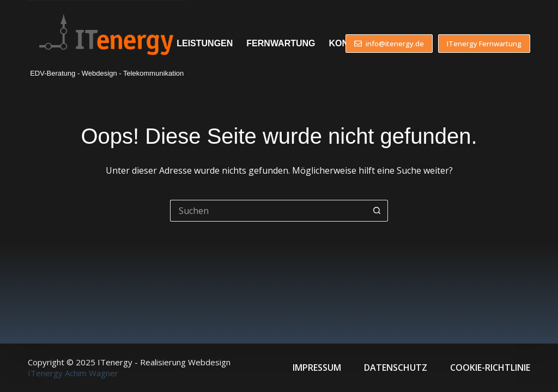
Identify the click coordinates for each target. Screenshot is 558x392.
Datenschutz (396, 368)
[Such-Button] (377, 211)
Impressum (317, 368)
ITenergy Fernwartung (484, 44)
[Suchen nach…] (268, 211)
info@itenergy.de (389, 44)
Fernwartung (281, 43)
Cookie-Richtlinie (490, 368)
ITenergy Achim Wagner (73, 373)
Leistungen (205, 43)
